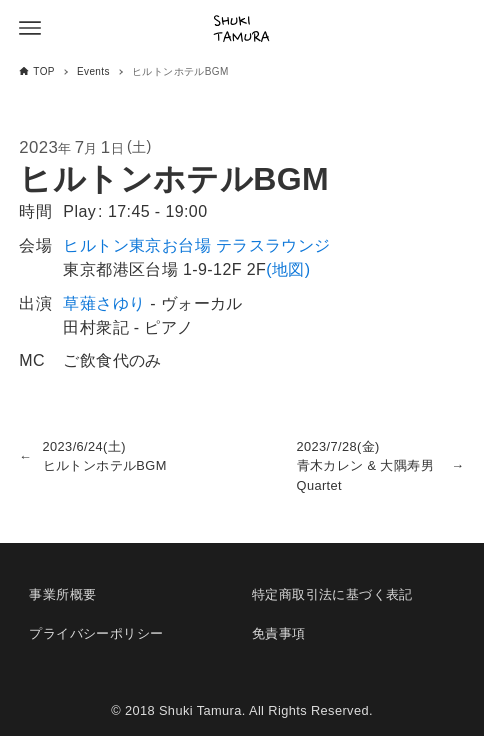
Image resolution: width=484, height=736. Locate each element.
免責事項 (279, 633)
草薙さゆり (104, 303)
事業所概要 (62, 594)
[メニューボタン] (30, 28)
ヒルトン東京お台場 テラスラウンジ (196, 245)
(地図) (288, 269)
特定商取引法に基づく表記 (332, 594)
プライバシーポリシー (96, 633)
